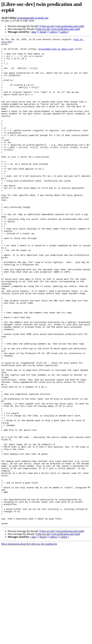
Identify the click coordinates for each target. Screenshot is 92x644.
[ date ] (34, 32)
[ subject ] (53, 32)
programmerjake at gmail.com (33, 18)
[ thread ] (43, 32)
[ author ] (64, 32)
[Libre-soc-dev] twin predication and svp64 (62, 26)
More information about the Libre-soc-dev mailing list (29, 641)
